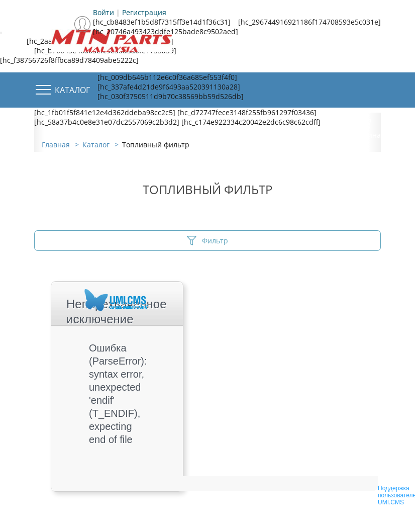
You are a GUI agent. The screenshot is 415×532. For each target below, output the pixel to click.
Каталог (72, 90)
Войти (103, 12)
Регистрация (144, 12)
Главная (56, 145)
